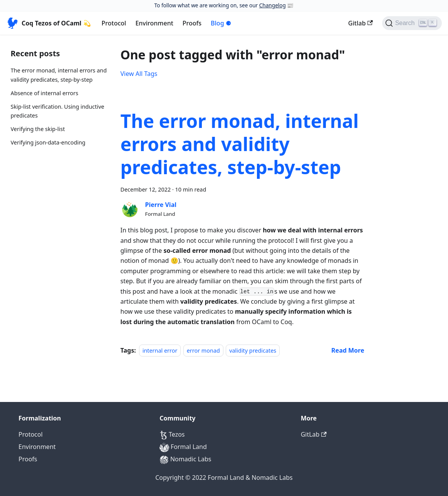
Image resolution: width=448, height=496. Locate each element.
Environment (154, 23)
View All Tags (139, 74)
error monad (203, 351)
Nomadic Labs (185, 459)
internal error (160, 351)
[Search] (412, 23)
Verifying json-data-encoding (48, 142)
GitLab (314, 434)
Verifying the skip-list (38, 129)
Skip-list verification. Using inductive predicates (58, 111)
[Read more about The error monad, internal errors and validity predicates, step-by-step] (348, 350)
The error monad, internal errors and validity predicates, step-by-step (59, 75)
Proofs (192, 23)
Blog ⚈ (221, 23)
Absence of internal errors (45, 93)
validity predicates (253, 351)
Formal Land (183, 447)
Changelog (273, 5)
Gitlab (361, 23)
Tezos (172, 434)
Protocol (114, 23)
